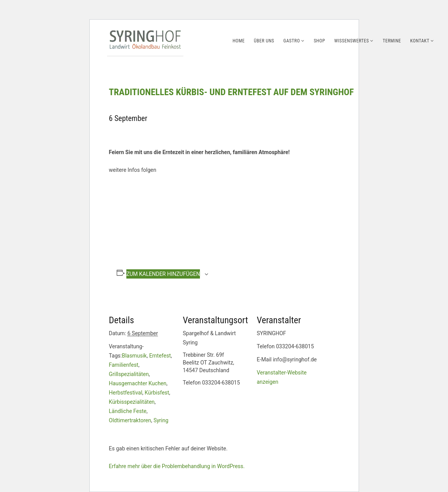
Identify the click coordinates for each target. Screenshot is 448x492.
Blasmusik (134, 356)
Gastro (292, 41)
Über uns (264, 41)
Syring (161, 420)
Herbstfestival (126, 393)
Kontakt (420, 41)
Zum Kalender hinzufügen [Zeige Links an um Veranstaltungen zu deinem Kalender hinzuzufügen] (163, 274)
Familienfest (124, 365)
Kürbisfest (157, 393)
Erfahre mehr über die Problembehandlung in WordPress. (177, 466)
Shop (319, 41)
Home (239, 41)
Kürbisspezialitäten (132, 402)
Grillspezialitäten (129, 374)
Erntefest (160, 356)
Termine (392, 41)
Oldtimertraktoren (130, 420)
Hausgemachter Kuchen (138, 383)
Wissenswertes (352, 41)
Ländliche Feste (128, 411)
